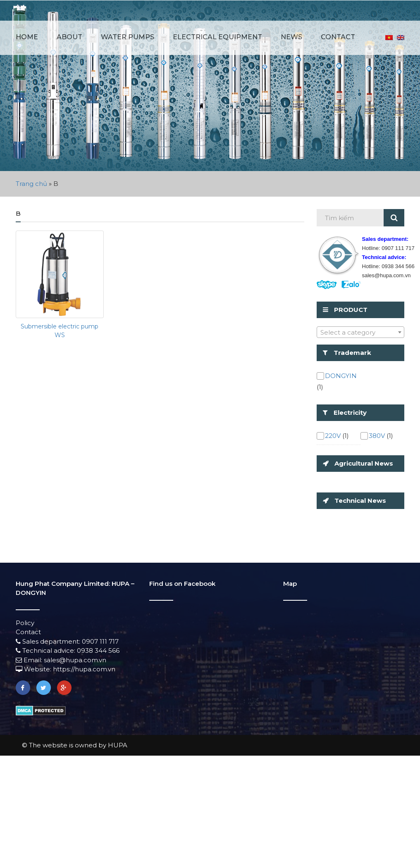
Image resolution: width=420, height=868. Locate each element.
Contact (338, 37)
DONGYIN (341, 376)
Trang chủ (31, 184)
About (69, 37)
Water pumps (128, 37)
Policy (25, 623)
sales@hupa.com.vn (75, 660)
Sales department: (49, 641)
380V (377, 436)
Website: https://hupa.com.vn (66, 669)
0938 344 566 (98, 650)
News (291, 37)
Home (27, 37)
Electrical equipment (217, 37)
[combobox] (361, 332)
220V (333, 436)
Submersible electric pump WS (60, 331)
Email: (30, 660)
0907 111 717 (100, 641)
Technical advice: (46, 650)
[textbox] (361, 333)
